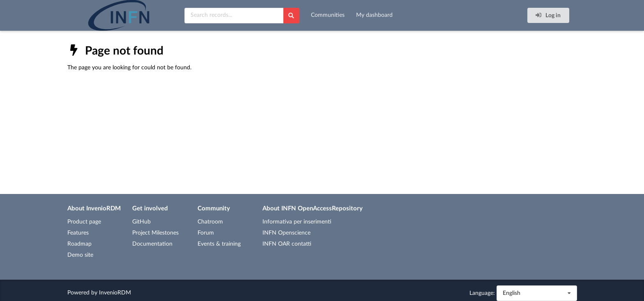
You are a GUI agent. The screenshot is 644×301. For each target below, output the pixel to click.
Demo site (80, 255)
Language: (482, 293)
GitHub (141, 222)
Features (78, 233)
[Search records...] (234, 16)
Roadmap (79, 244)
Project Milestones (155, 233)
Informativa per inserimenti (297, 222)
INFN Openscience (286, 233)
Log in (548, 15)
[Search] (291, 16)
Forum (206, 233)
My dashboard (374, 15)
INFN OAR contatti (287, 244)
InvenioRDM (115, 293)
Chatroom (210, 222)
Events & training (219, 244)
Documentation (152, 244)
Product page (84, 222)
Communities (328, 15)
